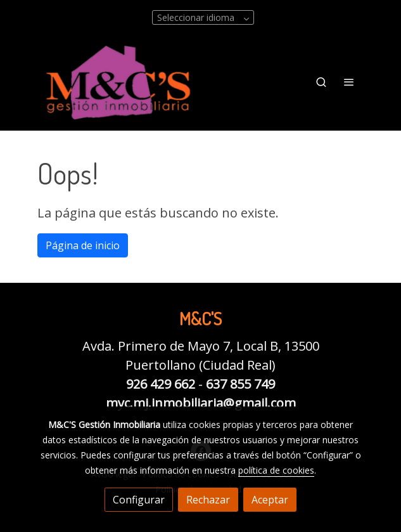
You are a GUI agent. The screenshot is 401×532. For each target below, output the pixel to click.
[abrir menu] (349, 82)
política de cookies (276, 470)
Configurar (139, 500)
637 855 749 (240, 384)
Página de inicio (83, 245)
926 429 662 (161, 384)
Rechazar (208, 500)
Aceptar (270, 500)
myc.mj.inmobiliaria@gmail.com (201, 403)
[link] (118, 82)
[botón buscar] (321, 82)
